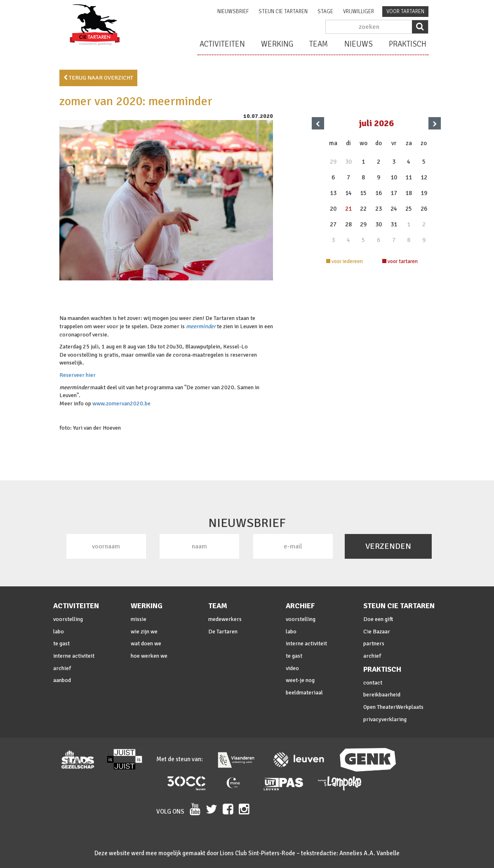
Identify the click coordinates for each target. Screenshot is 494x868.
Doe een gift (378, 619)
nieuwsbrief (233, 12)
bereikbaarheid (382, 695)
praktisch (408, 44)
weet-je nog (300, 680)
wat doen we (146, 643)
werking (277, 44)
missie (139, 619)
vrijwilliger (359, 12)
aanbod (62, 680)
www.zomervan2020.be (121, 403)
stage (325, 12)
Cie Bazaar (377, 632)
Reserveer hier (78, 375)
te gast (61, 643)
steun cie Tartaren (283, 12)
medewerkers (225, 619)
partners (374, 643)
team (319, 44)
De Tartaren (223, 632)
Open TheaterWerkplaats (393, 707)
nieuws (359, 44)
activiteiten (222, 44)
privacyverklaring (385, 719)
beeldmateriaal (304, 693)
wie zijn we (144, 632)
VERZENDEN (388, 546)
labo (59, 632)
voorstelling (68, 619)
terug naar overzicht (98, 78)
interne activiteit (74, 656)
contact (373, 683)
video (292, 668)
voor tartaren (405, 12)
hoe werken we (149, 656)
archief (62, 668)
